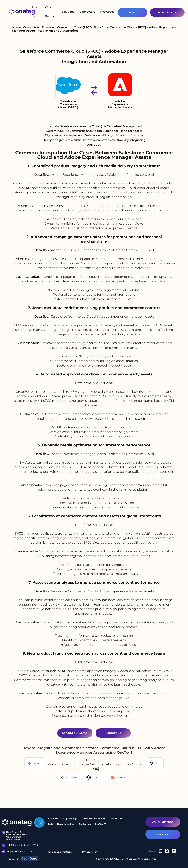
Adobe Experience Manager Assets (120, 91)
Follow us (151, 851)
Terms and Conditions (60, 852)
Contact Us (133, 12)
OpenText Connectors (93, 819)
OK (96, 769)
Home (17, 27)
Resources (107, 12)
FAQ (50, 824)
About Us (36, 12)
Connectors (87, 12)
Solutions (68, 12)
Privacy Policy (90, 852)
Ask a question (163, 822)
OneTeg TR (101, 824)
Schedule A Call (167, 12)
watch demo (163, 834)
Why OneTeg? (51, 12)
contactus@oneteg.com (17, 852)
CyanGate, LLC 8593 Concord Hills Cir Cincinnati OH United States (16, 836)
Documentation (66, 824)
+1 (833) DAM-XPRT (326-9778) (20, 845)
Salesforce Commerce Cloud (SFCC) (67, 27)
